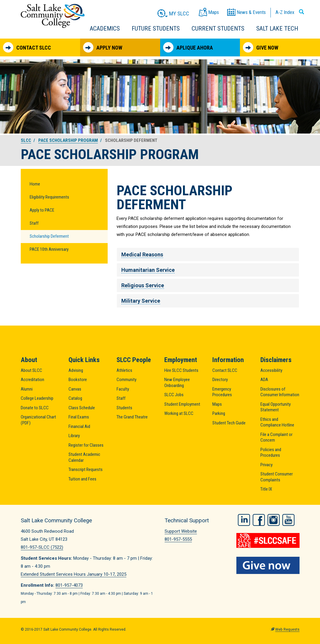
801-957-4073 (69, 585)
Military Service (141, 301)
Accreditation (32, 380)
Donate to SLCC (35, 408)
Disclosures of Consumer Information (280, 392)
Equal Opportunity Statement (276, 407)
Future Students (156, 28)
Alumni (27, 389)
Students (124, 408)
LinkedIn (244, 520)
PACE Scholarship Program (68, 140)
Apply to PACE (42, 210)
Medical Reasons (142, 254)
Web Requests (287, 629)
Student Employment (182, 404)
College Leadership (37, 398)
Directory (220, 380)
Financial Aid (79, 426)
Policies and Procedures (271, 453)
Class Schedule (82, 408)
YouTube (288, 520)
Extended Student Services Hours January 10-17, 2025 (74, 574)
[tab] (208, 254)
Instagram (274, 520)
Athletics (124, 370)
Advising (76, 370)
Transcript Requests (86, 469)
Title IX (266, 489)
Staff (34, 223)
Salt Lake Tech (277, 28)
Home (35, 184)
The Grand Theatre (132, 417)
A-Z (285, 12)
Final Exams (79, 417)
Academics (105, 28)
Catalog (75, 398)
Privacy (266, 465)
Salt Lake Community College (53, 16)
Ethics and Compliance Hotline (277, 422)
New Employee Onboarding (177, 383)
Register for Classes (86, 445)
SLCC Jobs (174, 395)
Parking (219, 413)
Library (74, 436)
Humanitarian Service (148, 270)
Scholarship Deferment (49, 236)
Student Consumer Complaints (277, 477)
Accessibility (271, 370)
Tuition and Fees (82, 479)
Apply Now (103, 47)
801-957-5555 (178, 539)
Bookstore (78, 380)
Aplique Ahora (188, 47)
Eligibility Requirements (49, 197)
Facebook (259, 520)
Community (126, 380)
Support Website (181, 531)
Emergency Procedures (222, 392)
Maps (217, 404)
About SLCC (31, 370)
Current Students (218, 28)
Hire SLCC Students (181, 370)
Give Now (261, 47)
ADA (264, 380)
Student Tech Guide (229, 423)
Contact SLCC (27, 47)
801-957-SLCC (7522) (42, 547)
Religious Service (143, 285)
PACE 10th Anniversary (49, 249)
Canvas (75, 389)
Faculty (123, 389)
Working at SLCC (179, 413)
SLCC (26, 140)
